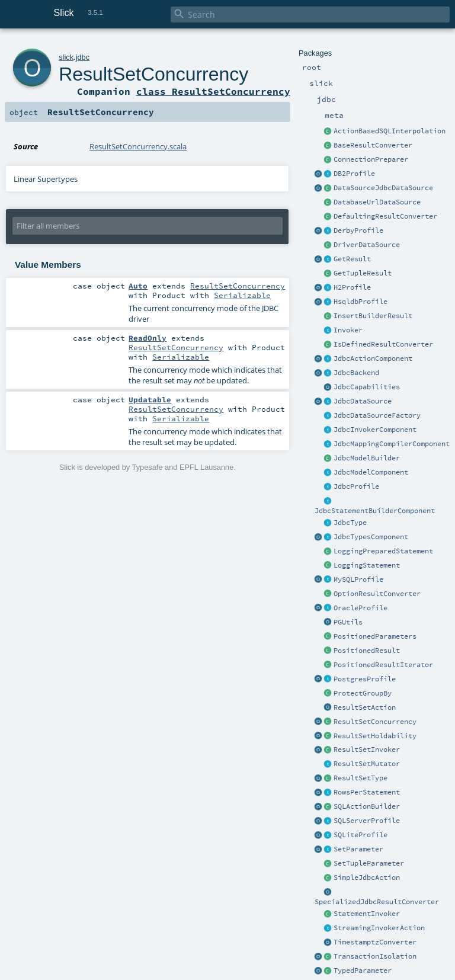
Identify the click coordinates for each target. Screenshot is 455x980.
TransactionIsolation (375, 956)
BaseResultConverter (373, 145)
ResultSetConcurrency (375, 722)
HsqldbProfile (361, 302)
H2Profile (352, 287)
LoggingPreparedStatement (383, 551)
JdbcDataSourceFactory (377, 415)
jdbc (83, 57)
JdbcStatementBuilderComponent (375, 511)
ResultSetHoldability (375, 736)
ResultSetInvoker (367, 750)
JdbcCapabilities (367, 387)
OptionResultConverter (377, 594)
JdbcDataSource (363, 401)
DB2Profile (354, 174)
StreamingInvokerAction (379, 928)
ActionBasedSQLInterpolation (390, 131)
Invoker (348, 330)
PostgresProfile (365, 679)
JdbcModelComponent (371, 472)
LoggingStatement (367, 565)
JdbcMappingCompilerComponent (392, 444)
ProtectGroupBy (363, 693)
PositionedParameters (375, 636)
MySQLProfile (358, 579)
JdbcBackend (356, 373)
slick (66, 57)
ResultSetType (361, 778)
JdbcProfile (356, 486)
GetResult (352, 259)
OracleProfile (361, 608)
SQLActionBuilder (367, 806)
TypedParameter (363, 971)
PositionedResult (367, 651)
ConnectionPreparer (371, 159)
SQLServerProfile (367, 821)
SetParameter (358, 849)
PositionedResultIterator (383, 665)
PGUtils (348, 622)
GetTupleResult (363, 273)
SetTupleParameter (369, 863)
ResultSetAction (365, 707)
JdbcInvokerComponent (375, 430)
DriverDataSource (367, 245)
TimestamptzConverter (375, 942)
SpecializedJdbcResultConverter (377, 902)
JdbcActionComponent (373, 358)
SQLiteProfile (361, 835)
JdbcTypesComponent (371, 537)
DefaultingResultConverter (385, 216)
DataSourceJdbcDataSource (383, 188)
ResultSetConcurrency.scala (138, 146)
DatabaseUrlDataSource (377, 202)
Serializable (242, 295)
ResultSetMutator (367, 764)
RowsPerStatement (367, 792)
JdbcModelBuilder (367, 458)
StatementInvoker (367, 914)
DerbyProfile (358, 230)
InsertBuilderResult (373, 316)
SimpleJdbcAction (367, 877)
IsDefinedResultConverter (383, 344)
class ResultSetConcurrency (213, 91)
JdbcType (350, 523)
